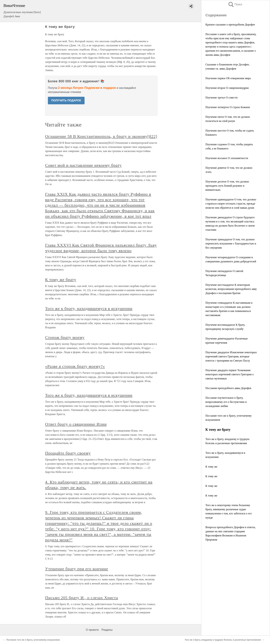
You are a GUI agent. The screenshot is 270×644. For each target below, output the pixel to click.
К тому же (211, 467)
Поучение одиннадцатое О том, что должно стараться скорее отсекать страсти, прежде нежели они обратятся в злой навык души (231, 204)
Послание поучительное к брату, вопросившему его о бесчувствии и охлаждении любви (226, 402)
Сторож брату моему (65, 337)
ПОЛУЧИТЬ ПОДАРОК (66, 100)
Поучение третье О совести (221, 98)
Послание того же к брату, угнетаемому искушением (33, 640)
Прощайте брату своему (68, 453)
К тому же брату (61, 280)
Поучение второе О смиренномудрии (227, 88)
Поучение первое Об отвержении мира (228, 78)
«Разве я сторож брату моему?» (75, 366)
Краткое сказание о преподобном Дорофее (230, 25)
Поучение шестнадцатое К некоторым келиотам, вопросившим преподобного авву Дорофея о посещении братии (231, 289)
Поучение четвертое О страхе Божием (228, 107)
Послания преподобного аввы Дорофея (228, 388)
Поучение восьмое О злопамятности (227, 158)
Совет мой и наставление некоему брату (83, 165)
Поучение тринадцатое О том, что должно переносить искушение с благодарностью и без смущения (231, 244)
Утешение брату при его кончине (77, 569)
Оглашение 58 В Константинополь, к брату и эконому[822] (101, 136)
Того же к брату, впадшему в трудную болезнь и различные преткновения (223, 640)
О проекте (92, 630)
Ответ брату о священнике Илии (76, 424)
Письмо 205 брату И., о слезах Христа (82, 598)
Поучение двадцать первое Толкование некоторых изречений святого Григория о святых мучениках (230, 374)
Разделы (107, 630)
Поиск (235, 4)
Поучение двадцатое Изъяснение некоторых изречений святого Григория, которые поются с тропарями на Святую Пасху (231, 356)
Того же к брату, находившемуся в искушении (89, 308)
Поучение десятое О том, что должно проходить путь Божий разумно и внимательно (227, 186)
